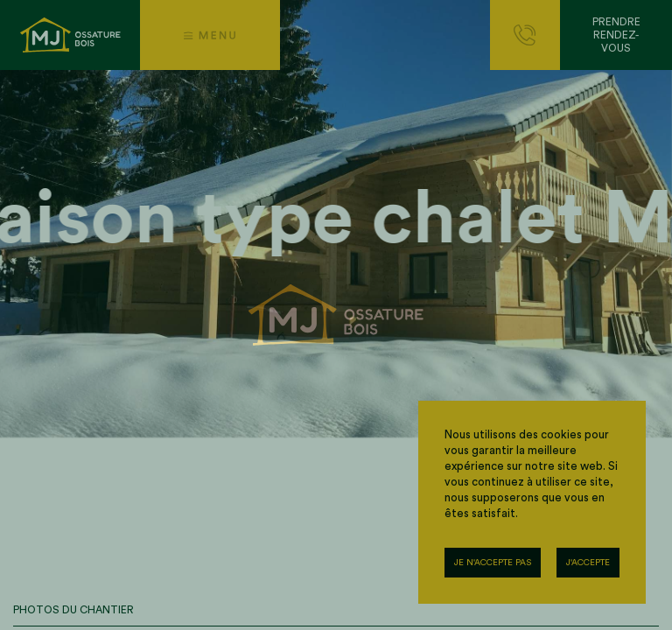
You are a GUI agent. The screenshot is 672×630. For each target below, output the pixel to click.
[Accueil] (70, 35)
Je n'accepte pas (493, 563)
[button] (210, 35)
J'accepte (588, 563)
